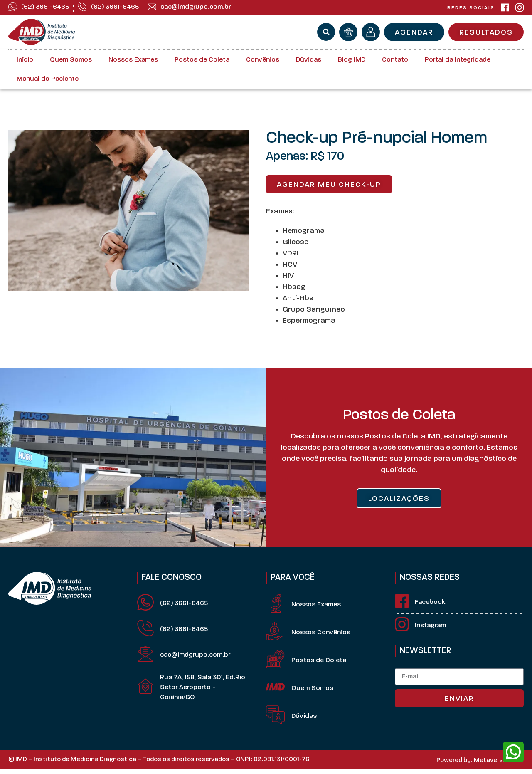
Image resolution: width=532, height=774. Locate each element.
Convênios (263, 60)
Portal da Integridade (458, 60)
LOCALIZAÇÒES (399, 499)
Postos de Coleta (202, 60)
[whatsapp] (513, 752)
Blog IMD (352, 60)
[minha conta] (371, 32)
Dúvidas (309, 60)
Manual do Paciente (48, 79)
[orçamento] (348, 32)
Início (25, 60)
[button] (326, 32)
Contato (395, 60)
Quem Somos (71, 60)
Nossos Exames (133, 60)
